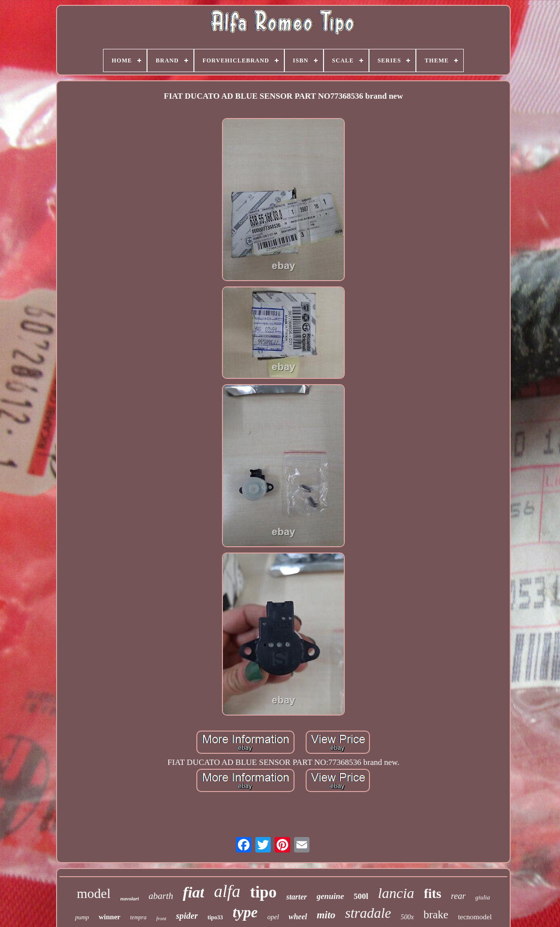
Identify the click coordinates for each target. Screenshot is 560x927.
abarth (161, 896)
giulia (483, 897)
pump (82, 917)
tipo (263, 892)
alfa (227, 891)
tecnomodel (475, 917)
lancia (396, 893)
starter (297, 897)
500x (407, 917)
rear (458, 896)
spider (187, 916)
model (94, 893)
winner (110, 917)
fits (433, 894)
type (245, 912)
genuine (331, 896)
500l (361, 896)
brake (436, 915)
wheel (298, 917)
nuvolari (130, 898)
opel (273, 917)
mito (326, 915)
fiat (193, 892)
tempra (138, 917)
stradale (368, 913)
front (161, 918)
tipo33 (215, 917)
